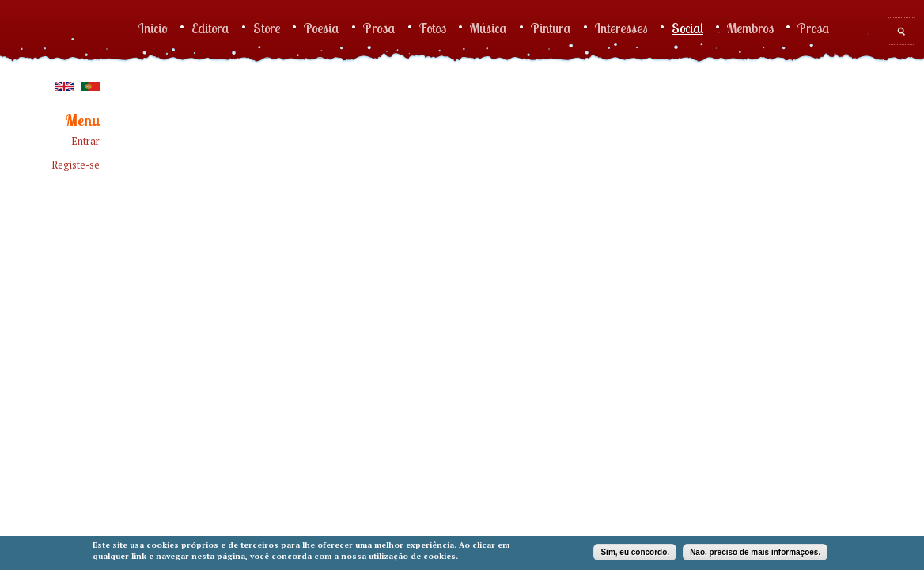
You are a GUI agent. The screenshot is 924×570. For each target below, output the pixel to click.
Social (687, 28)
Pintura (551, 28)
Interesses (621, 28)
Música (489, 28)
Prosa (379, 28)
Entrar (85, 141)
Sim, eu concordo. (635, 552)
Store (267, 28)
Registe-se (76, 165)
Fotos (433, 28)
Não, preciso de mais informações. (755, 552)
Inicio (153, 28)
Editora (210, 28)
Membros (750, 28)
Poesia (322, 28)
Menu (82, 121)
